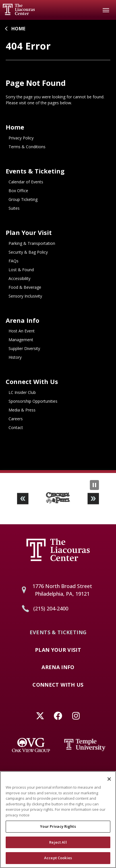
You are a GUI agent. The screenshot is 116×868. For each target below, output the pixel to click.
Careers (16, 419)
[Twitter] (40, 716)
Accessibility (19, 278)
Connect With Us (32, 382)
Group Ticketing (23, 199)
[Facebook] (58, 716)
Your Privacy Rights (58, 830)
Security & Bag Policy (28, 252)
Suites (14, 208)
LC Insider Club (22, 392)
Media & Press (22, 410)
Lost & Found (21, 270)
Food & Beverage (25, 287)
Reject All (58, 845)
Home (18, 29)
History (15, 357)
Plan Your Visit (29, 233)
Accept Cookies (58, 861)
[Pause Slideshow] (94, 485)
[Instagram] (76, 716)
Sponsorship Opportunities (33, 401)
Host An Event (22, 331)
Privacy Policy (21, 138)
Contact (16, 427)
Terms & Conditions (27, 147)
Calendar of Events (26, 182)
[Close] (109, 782)
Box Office (18, 191)
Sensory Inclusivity (25, 296)
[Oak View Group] (31, 745)
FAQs (14, 261)
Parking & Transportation (32, 243)
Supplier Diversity (24, 348)
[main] (58, 245)
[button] (23, 499)
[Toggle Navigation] (106, 10)
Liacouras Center (19, 9)
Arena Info (22, 320)
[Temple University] (85, 745)
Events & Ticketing (35, 171)
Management (21, 340)
